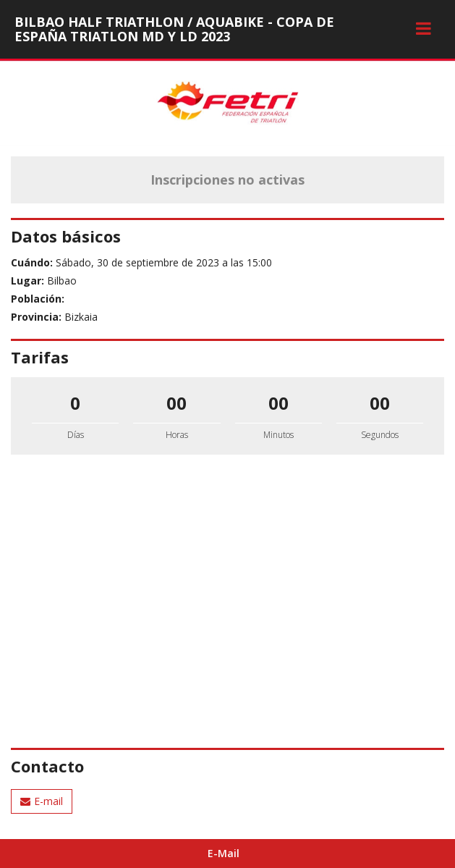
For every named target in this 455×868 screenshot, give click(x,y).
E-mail (42, 801)
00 (177, 403)
